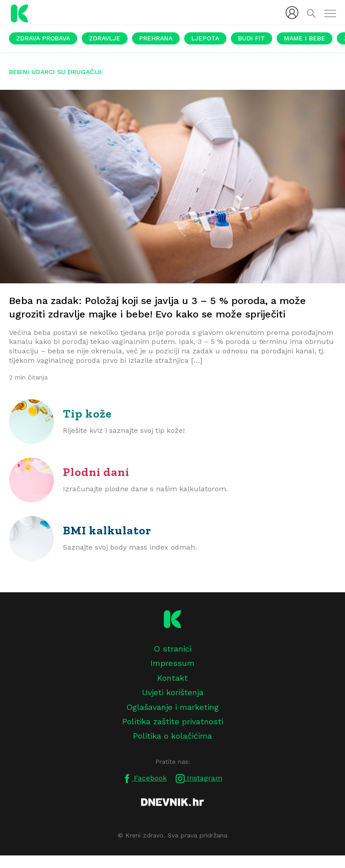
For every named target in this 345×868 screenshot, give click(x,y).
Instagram (199, 778)
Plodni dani (96, 472)
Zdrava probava (43, 38)
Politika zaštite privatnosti (173, 721)
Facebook (145, 778)
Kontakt (172, 678)
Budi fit (252, 38)
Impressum (172, 663)
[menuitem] (292, 13)
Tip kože (87, 414)
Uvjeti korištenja (173, 692)
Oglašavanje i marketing (172, 707)
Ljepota (205, 38)
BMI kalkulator (107, 530)
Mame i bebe (305, 38)
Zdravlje (105, 38)
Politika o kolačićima (172, 736)
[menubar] (292, 13)
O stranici (172, 649)
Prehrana (156, 38)
